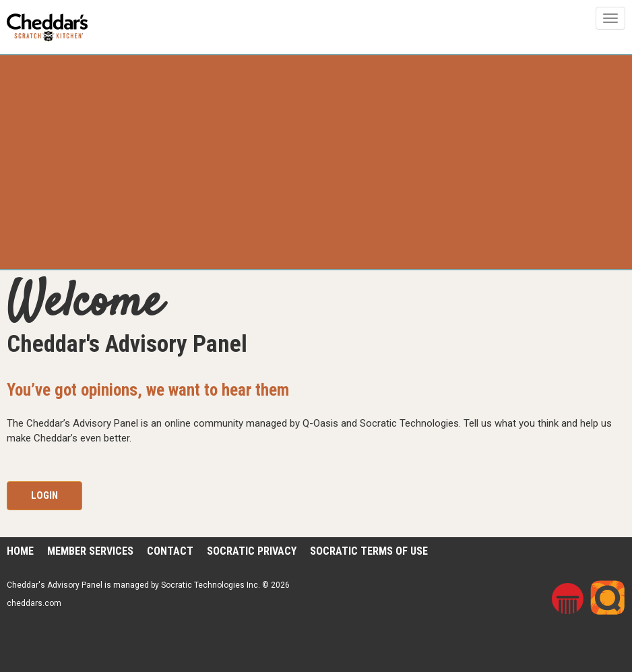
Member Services (90, 551)
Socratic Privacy (252, 551)
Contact (170, 551)
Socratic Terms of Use (369, 551)
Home (20, 551)
